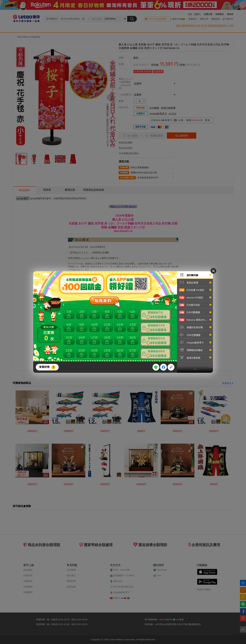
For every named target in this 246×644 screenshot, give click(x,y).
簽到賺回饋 (195, 275)
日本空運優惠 (195, 335)
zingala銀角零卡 (195, 342)
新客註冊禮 (195, 282)
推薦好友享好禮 (195, 327)
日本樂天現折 (195, 305)
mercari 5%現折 (195, 297)
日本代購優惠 (195, 312)
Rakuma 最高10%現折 (195, 320)
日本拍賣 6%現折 (195, 290)
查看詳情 (44, 367)
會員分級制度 (195, 358)
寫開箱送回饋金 (195, 350)
